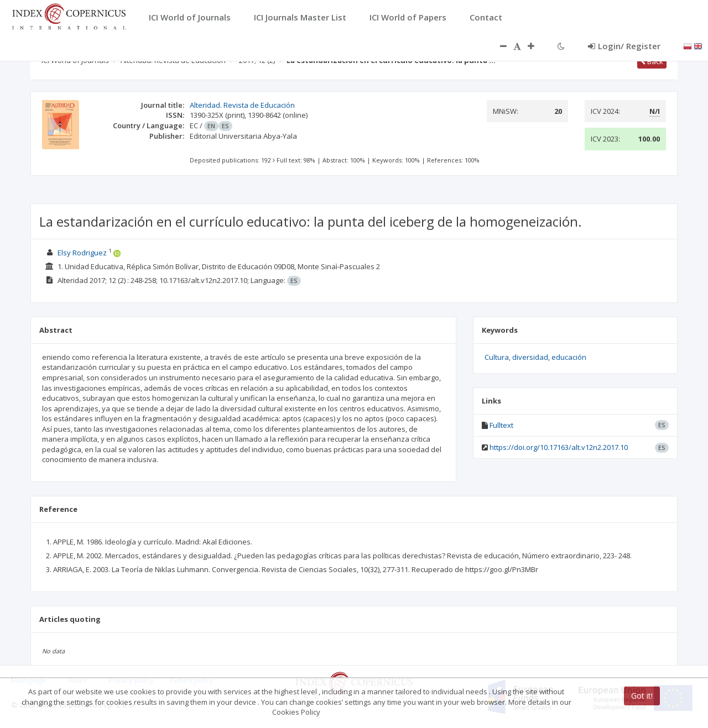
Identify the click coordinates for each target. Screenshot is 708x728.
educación (569, 357)
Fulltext (501, 425)
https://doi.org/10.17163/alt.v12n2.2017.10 (559, 447)
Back (652, 61)
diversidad (530, 357)
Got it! (642, 696)
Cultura (497, 357)
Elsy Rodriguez (82, 253)
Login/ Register (624, 46)
